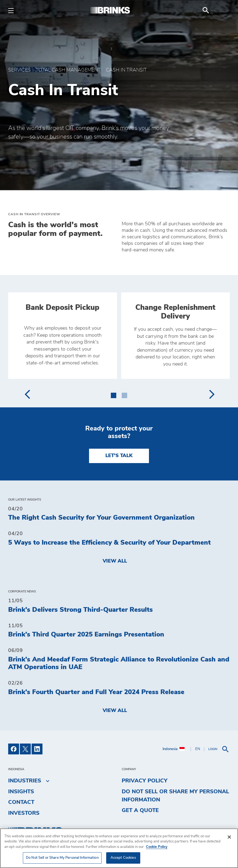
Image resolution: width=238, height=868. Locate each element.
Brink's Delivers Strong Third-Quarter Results (80, 610)
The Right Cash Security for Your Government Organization (101, 518)
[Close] (229, 837)
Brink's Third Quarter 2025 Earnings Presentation (86, 635)
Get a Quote (140, 810)
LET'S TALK (119, 456)
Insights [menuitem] (21, 792)
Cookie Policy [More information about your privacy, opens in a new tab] (157, 847)
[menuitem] (223, 10)
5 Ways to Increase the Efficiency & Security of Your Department (109, 543)
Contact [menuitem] (21, 802)
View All (115, 561)
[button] (114, 394)
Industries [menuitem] (25, 781)
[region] (119, 848)
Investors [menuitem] (24, 813)
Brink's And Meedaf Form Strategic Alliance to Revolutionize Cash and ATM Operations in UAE (119, 664)
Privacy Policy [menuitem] (145, 781)
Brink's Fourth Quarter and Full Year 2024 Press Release (96, 692)
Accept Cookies (123, 858)
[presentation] (27, 394)
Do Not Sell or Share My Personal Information (175, 796)
